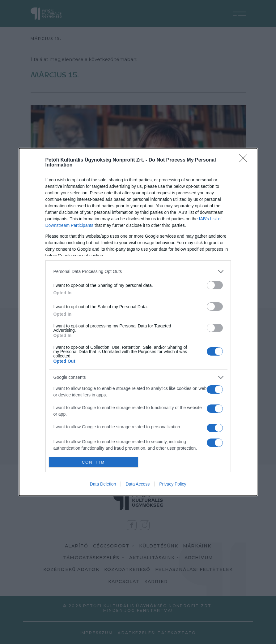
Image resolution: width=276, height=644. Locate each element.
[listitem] (138, 272)
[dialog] (138, 322)
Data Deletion (103, 484)
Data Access (138, 484)
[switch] (215, 285)
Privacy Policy (173, 484)
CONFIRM (93, 462)
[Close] (245, 160)
